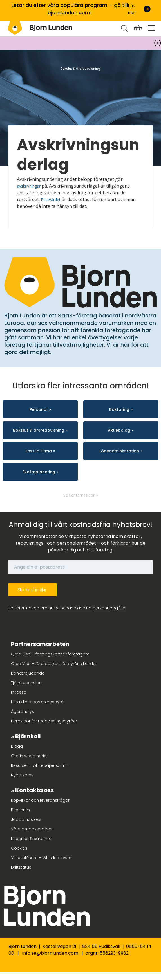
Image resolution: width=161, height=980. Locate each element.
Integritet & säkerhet (31, 839)
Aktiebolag (119, 430)
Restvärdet (51, 200)
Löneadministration (119, 451)
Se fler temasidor (79, 495)
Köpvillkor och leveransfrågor (40, 800)
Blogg (17, 746)
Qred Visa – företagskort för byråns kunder (54, 664)
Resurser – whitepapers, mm (40, 765)
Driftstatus (21, 867)
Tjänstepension (26, 683)
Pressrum (20, 810)
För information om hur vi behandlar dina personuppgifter (67, 608)
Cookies (19, 848)
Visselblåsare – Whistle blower (41, 858)
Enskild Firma (39, 451)
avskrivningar (29, 186)
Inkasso (19, 692)
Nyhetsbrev (22, 775)
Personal (39, 409)
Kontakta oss (34, 790)
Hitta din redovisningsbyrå (37, 702)
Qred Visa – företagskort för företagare (50, 654)
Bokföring (119, 409)
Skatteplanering (39, 472)
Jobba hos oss (26, 819)
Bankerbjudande (28, 673)
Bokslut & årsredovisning (39, 430)
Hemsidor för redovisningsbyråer (44, 721)
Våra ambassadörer (32, 829)
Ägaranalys (23, 711)
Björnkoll (28, 736)
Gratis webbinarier (29, 756)
